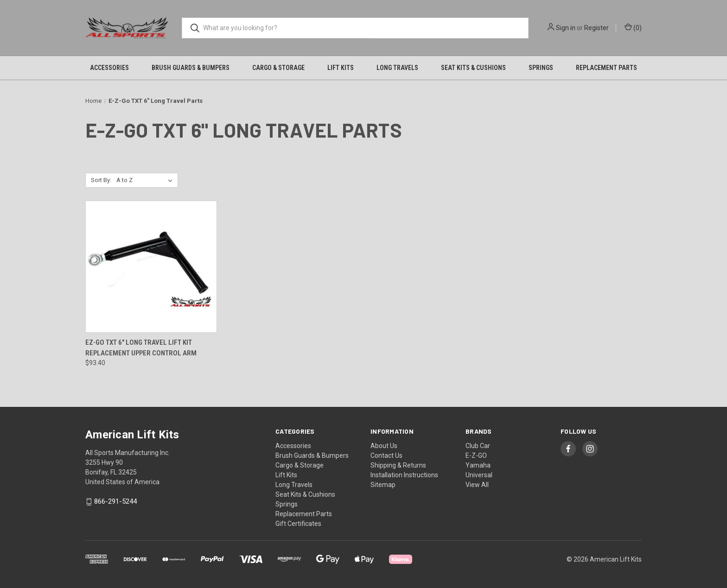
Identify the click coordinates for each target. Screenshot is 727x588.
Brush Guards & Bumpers (191, 68)
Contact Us (386, 455)
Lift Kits (341, 68)
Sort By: (101, 180)
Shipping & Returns (398, 465)
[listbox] (146, 180)
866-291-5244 (115, 502)
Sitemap (383, 485)
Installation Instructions (404, 475)
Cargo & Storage (278, 68)
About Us (384, 446)
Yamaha (478, 465)
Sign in (566, 28)
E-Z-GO (476, 455)
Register (596, 28)
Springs (541, 68)
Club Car (478, 446)
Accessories (109, 68)
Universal (479, 475)
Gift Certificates (298, 524)
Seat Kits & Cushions (473, 68)
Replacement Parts (606, 68)
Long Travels (397, 68)
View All (477, 485)
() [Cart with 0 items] (633, 27)
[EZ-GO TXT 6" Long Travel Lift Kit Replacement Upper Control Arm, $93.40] (151, 267)
